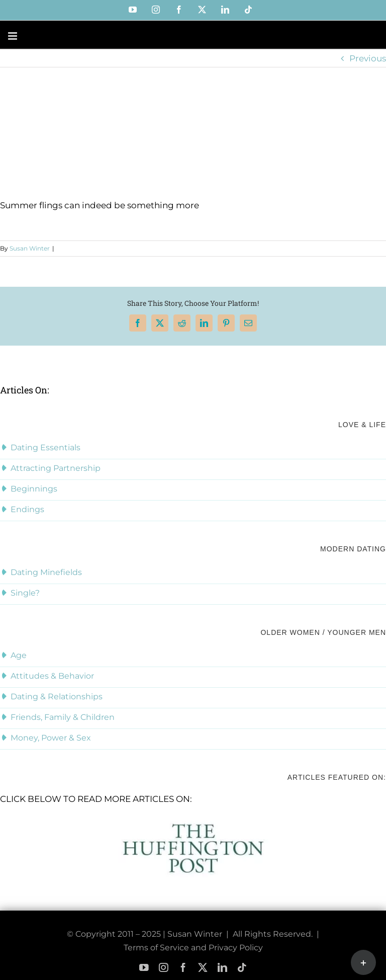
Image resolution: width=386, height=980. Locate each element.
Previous (368, 58)
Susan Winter (30, 248)
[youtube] (144, 968)
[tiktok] (242, 968)
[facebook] (183, 968)
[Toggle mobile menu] (13, 36)
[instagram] (164, 968)
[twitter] (203, 968)
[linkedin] (222, 968)
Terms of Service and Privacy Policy (193, 948)
